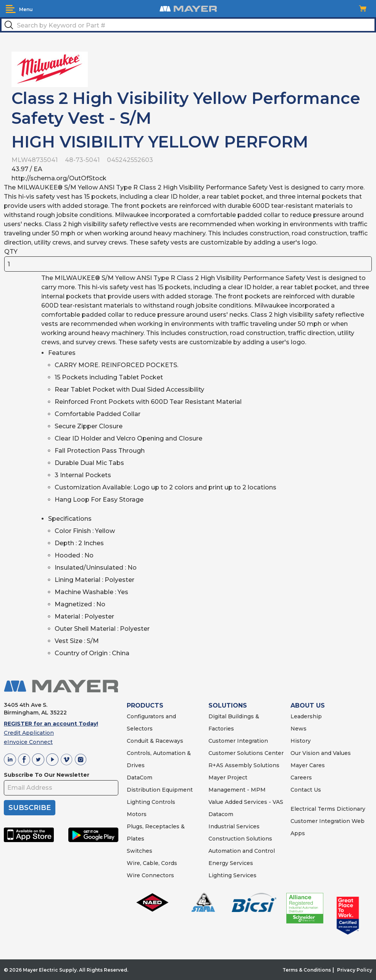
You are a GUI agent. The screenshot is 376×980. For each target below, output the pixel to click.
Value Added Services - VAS (246, 802)
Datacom (221, 814)
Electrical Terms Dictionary (328, 809)
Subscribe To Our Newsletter (47, 775)
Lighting (138, 802)
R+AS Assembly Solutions (244, 765)
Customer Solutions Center (246, 753)
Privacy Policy (355, 970)
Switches (140, 851)
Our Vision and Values (321, 753)
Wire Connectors (150, 875)
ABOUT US (308, 705)
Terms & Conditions (307, 970)
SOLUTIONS (228, 705)
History (301, 741)
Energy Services (231, 863)
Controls (163, 802)
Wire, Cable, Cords (152, 863)
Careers (301, 778)
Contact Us (306, 790)
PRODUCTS (145, 705)
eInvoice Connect (28, 742)
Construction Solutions (240, 839)
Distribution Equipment (160, 790)
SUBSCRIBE (30, 808)
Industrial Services (234, 826)
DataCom (140, 778)
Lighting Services (232, 875)
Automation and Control (242, 851)
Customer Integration (238, 741)
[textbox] (188, 25)
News (299, 729)
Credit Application (29, 733)
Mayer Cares (308, 765)
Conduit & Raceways (155, 741)
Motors (137, 814)
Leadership (306, 716)
